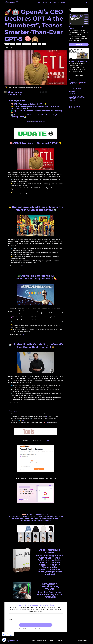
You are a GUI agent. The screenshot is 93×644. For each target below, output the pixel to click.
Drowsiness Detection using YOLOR (50, 586)
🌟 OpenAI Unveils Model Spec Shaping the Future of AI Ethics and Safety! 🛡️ (36, 208)
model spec (34, 44)
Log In (86, 2)
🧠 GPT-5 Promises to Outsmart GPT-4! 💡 (36, 143)
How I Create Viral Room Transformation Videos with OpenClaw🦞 (77, 97)
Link (23, 197)
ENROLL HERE (79, 75)
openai (39, 44)
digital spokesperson (26, 44)
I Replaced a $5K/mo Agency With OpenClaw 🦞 (77, 83)
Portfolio (63, 2)
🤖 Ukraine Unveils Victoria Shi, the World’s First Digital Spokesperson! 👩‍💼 (36, 346)
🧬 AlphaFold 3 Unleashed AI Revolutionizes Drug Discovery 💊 (36, 277)
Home (38, 2)
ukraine (44, 44)
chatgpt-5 (19, 44)
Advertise (35, 122)
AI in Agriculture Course (50, 551)
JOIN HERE (79, 45)
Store (40, 122)
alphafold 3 (7, 44)
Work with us (56, 2)
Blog (49, 2)
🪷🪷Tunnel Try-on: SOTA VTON (36, 514)
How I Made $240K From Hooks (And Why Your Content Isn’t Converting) (78, 90)
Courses (44, 2)
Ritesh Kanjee (15, 92)
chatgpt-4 (13, 44)
